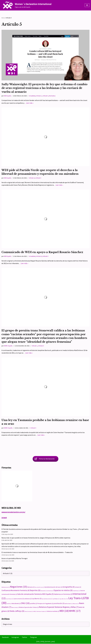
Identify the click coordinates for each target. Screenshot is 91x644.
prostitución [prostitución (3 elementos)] (59, 604)
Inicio (3, 18)
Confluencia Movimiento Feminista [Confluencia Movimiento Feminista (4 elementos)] (15, 591)
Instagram (15, 638)
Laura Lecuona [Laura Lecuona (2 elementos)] (19, 599)
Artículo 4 (32, 178)
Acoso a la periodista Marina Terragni (14, 559)
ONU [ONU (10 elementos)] (25, 603)
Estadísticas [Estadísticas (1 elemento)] (76, 591)
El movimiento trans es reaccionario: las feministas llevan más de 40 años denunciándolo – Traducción (37, 553)
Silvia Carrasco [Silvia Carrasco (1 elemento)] (29, 612)
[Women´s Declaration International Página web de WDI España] (26, 5)
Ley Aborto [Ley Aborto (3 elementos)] (37, 599)
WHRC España (8, 346)
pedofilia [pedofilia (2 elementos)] (33, 604)
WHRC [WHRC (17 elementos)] (75, 611)
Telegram (33, 638)
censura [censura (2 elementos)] (78, 587)
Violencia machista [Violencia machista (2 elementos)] (53, 612)
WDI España (8, 96)
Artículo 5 (45, 96)
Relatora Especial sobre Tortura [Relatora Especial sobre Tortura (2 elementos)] (29, 608)
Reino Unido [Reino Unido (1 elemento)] (15, 608)
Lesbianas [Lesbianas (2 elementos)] (28, 599)
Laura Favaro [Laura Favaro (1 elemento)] (10, 599)
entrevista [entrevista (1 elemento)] (50, 591)
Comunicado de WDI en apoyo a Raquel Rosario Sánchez (42, 252)
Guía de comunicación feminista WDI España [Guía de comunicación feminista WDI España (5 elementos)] (35, 594)
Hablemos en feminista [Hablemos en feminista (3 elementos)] (63, 594)
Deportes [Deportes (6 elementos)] (35, 591)
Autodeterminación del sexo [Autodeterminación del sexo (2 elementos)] (53, 587)
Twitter (24, 638)
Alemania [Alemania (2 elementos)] (31, 587)
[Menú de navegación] (87, 5)
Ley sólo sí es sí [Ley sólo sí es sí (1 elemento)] (64, 599)
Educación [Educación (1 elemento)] (44, 591)
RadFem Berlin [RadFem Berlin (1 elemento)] (69, 604)
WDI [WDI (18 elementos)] (64, 611)
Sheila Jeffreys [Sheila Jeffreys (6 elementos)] (17, 611)
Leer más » (30, 103)
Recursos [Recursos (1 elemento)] (76, 604)
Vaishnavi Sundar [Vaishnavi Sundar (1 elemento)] (42, 612)
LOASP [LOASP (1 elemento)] (9, 604)
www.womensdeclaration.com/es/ (13, 512)
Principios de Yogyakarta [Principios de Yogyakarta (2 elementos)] (45, 604)
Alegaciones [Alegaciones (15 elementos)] (18, 587)
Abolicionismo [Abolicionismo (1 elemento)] (6, 587)
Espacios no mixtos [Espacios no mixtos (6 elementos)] (63, 591)
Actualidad (32, 96)
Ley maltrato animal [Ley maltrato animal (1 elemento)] (47, 599)
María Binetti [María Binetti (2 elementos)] (16, 604)
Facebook (5, 638)
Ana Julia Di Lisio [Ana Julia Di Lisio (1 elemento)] (39, 587)
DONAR (4, 518)
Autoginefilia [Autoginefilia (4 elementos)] (69, 587)
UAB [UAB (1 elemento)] (35, 612)
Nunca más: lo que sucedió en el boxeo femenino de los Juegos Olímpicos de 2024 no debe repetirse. (36, 538)
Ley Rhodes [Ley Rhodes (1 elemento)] (56, 599)
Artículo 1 (39, 96)
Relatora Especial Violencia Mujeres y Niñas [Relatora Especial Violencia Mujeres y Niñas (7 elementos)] (59, 607)
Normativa (52, 96)
